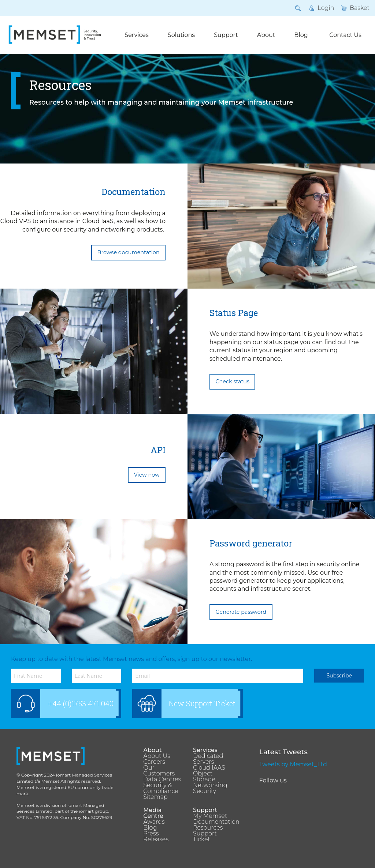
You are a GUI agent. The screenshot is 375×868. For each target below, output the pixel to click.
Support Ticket (205, 837)
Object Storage (204, 777)
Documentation (212, 822)
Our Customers (159, 771)
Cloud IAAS (209, 768)
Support (226, 35)
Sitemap (155, 797)
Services (136, 35)
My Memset (210, 816)
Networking (210, 785)
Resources (208, 828)
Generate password (241, 612)
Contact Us (345, 35)
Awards (154, 822)
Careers (154, 762)
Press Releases (156, 837)
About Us (157, 756)
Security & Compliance (161, 788)
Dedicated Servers (208, 759)
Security (205, 791)
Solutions (181, 35)
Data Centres (162, 779)
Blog (301, 35)
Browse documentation (129, 252)
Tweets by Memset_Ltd (293, 764)
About (266, 35)
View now (147, 475)
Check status (232, 382)
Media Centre (153, 813)
